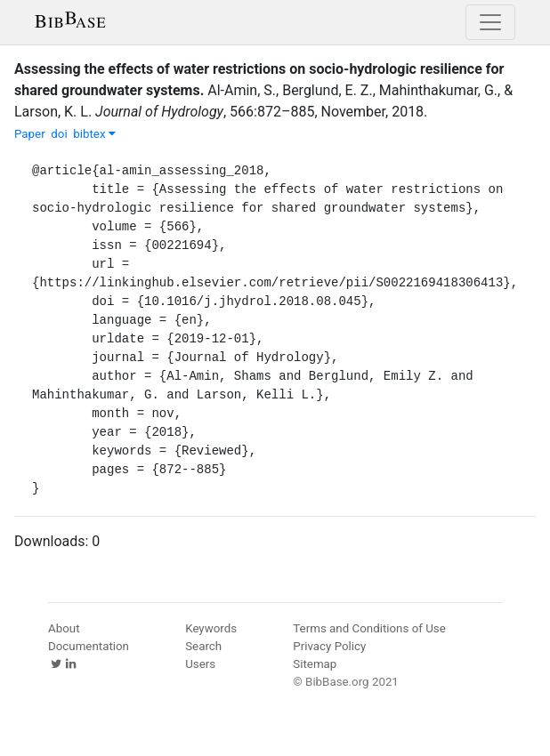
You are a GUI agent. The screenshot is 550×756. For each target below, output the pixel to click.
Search (203, 646)
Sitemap (315, 664)
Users (200, 664)
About (64, 628)
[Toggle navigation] (490, 22)
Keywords (211, 628)
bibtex (94, 134)
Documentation (89, 646)
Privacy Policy (329, 646)
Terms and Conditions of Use (369, 628)
